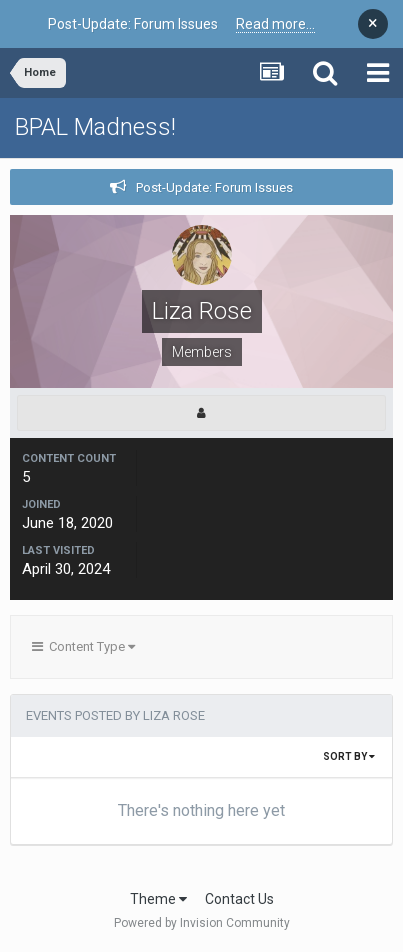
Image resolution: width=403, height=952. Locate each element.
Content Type (83, 646)
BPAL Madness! (95, 127)
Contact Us (239, 899)
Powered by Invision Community (202, 923)
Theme (158, 899)
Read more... (275, 24)
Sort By (349, 756)
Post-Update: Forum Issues (214, 187)
